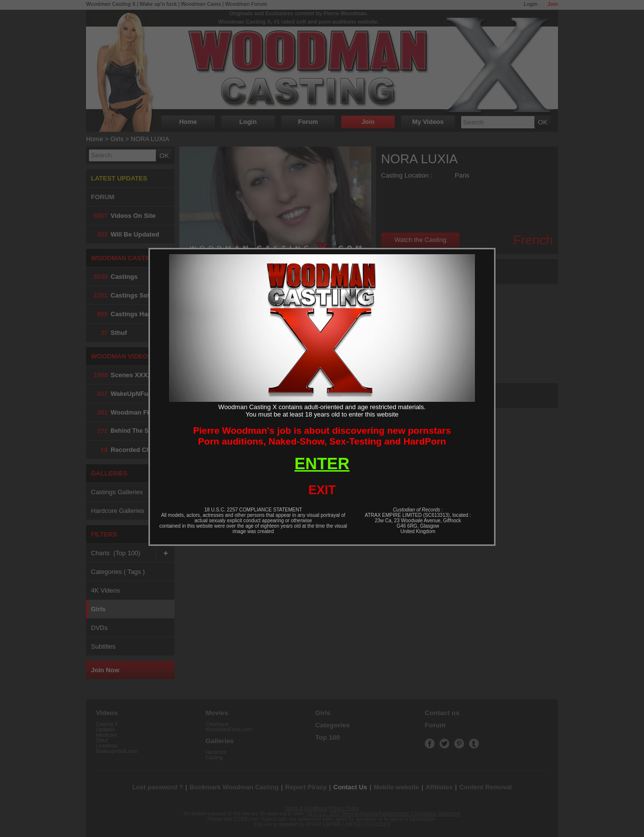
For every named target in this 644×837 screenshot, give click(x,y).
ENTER (322, 463)
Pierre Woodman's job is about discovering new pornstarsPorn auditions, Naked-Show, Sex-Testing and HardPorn (322, 436)
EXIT (322, 490)
